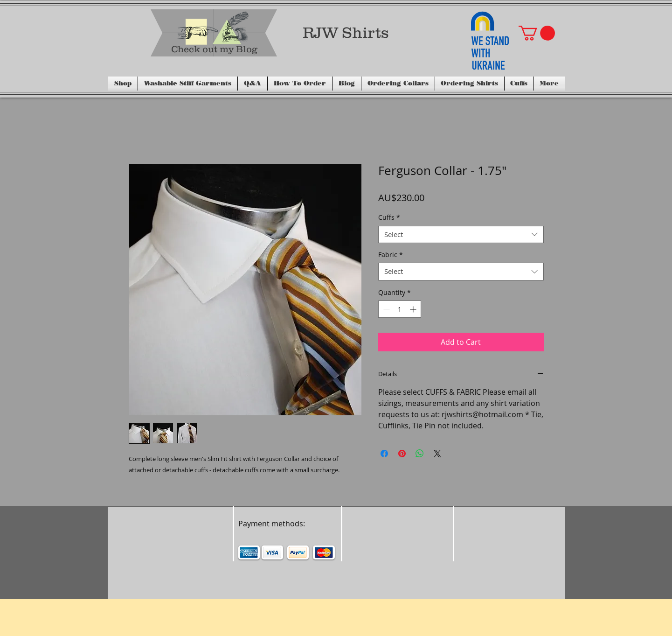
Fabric (391, 255)
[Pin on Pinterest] (402, 454)
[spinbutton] (400, 309)
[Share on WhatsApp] (420, 454)
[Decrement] (385, 309)
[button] (537, 33)
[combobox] (461, 235)
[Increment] (414, 309)
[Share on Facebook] (384, 454)
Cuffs (389, 217)
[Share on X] (437, 454)
